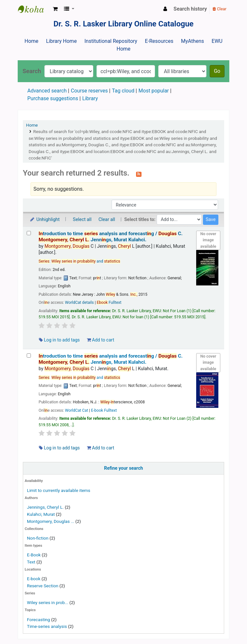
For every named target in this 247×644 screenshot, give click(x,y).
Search (32, 71)
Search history (190, 9)
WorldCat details (79, 303)
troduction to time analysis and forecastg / (111, 237)
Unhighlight (45, 220)
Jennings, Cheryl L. (45, 507)
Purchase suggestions (53, 98)
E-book (34, 579)
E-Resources (159, 41)
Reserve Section (43, 586)
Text (32, 562)
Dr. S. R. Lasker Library (34, 9)
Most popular (154, 91)
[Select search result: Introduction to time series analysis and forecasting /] (29, 233)
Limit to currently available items (59, 490)
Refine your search (124, 468)
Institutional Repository (111, 41)
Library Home (61, 41)
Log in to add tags (59, 340)
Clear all (107, 220)
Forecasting (39, 620)
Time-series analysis (47, 626)
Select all (82, 220)
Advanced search (47, 91)
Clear (220, 9)
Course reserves (89, 91)
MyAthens (192, 41)
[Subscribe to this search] (139, 174)
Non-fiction (38, 538)
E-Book (34, 555)
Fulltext (109, 303)
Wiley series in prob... (48, 602)
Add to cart (101, 340)
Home (31, 41)
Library (90, 98)
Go (217, 71)
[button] (55, 9)
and (86, 261)
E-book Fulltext (104, 410)
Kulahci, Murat (41, 514)
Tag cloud (123, 91)
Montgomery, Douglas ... (51, 521)
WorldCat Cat (77, 410)
